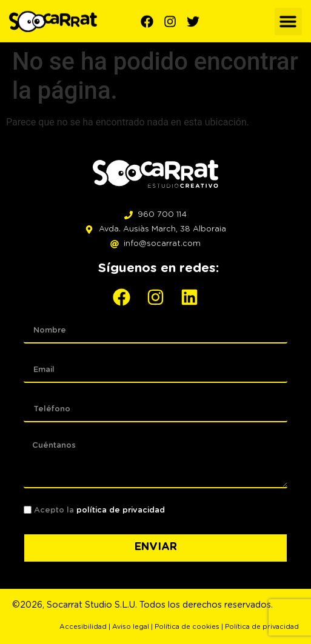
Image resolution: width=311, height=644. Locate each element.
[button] (288, 20)
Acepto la (99, 510)
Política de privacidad (262, 627)
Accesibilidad (83, 627)
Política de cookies (187, 627)
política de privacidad (121, 510)
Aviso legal (131, 627)
